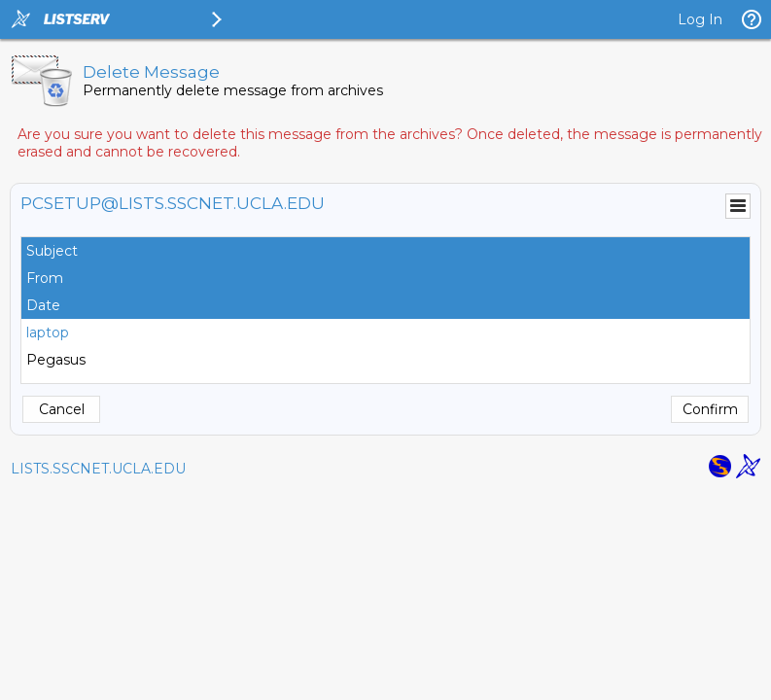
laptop (48, 332)
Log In (700, 19)
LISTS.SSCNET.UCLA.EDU (98, 469)
